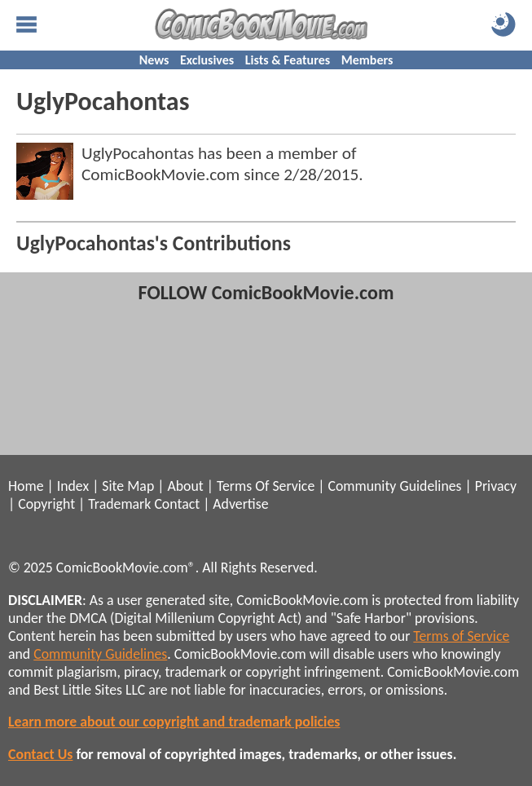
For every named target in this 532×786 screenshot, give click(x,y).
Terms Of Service (266, 486)
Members (367, 60)
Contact (177, 504)
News (154, 60)
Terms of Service (461, 636)
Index (73, 486)
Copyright (46, 504)
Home (26, 486)
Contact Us (40, 754)
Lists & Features (288, 60)
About (185, 486)
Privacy (496, 486)
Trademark (119, 504)
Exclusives (207, 60)
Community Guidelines (394, 486)
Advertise (240, 504)
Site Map (128, 486)
